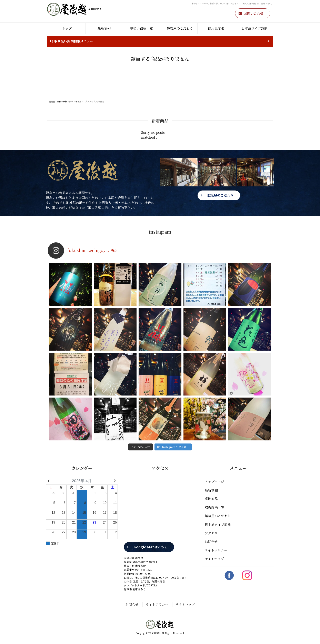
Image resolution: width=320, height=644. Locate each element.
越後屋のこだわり (180, 28)
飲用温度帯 (216, 28)
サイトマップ (214, 559)
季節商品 (211, 499)
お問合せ (211, 542)
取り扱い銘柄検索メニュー (72, 41)
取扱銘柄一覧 (214, 507)
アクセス (211, 533)
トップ (67, 28)
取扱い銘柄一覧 (141, 28)
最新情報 (104, 28)
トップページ (214, 482)
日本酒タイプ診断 (254, 28)
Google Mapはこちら (151, 547)
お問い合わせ (254, 13)
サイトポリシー (216, 550)
